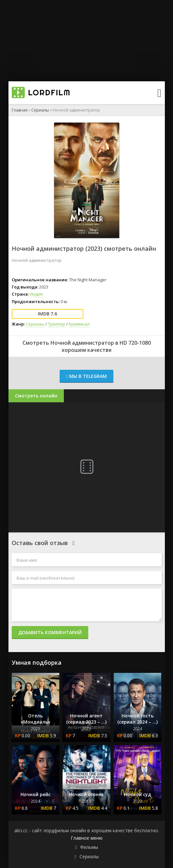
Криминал (79, 324)
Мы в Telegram (86, 376)
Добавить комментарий (50, 632)
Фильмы (89, 847)
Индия (36, 294)
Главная (20, 110)
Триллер (57, 324)
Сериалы (40, 110)
